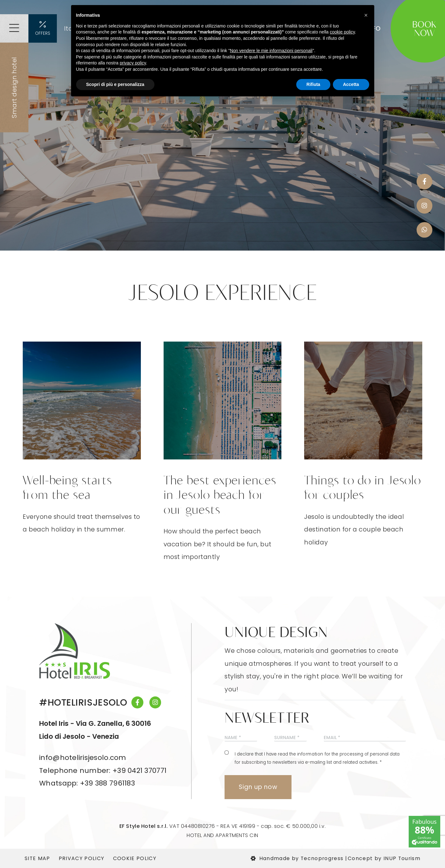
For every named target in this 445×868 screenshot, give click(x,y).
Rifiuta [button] (313, 84)
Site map (37, 859)
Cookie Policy (135, 859)
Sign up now (258, 787)
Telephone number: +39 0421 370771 (103, 771)
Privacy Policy (82, 859)
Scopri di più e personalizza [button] (115, 84)
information (310, 754)
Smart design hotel (14, 88)
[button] (366, 15)
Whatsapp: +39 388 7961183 (87, 783)
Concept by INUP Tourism (384, 859)
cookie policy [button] (342, 32)
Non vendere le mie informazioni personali (271, 51)
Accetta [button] (351, 84)
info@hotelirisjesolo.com (83, 758)
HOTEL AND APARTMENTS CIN (223, 835)
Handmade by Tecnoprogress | (299, 859)
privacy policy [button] (133, 63)
